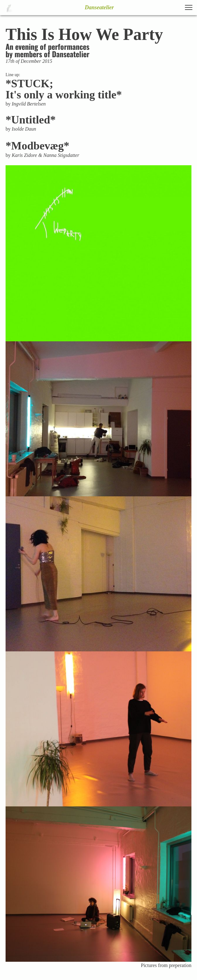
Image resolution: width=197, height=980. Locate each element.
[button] (189, 7)
